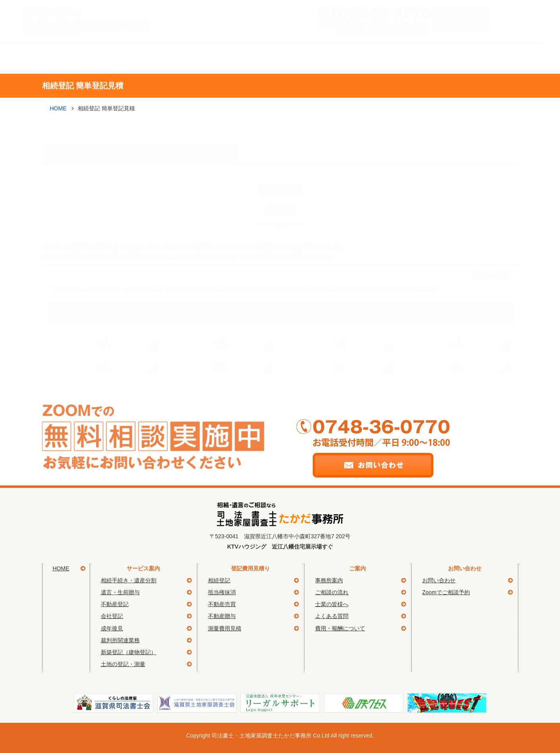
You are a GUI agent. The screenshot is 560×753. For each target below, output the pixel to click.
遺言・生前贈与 (120, 592)
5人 (103, 353)
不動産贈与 (164, 141)
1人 (103, 329)
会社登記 (112, 616)
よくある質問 (388, 58)
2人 (220, 329)
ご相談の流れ (302, 58)
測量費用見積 (216, 141)
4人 (457, 329)
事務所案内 (216, 58)
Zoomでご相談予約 (446, 592)
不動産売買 (222, 604)
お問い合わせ (439, 580)
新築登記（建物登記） (129, 652)
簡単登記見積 (473, 58)
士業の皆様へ (332, 604)
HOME (58, 108)
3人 (340, 329)
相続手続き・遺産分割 (129, 580)
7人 (340, 353)
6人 (220, 353)
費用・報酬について (340, 628)
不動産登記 (115, 604)
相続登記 (69, 141)
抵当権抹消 (115, 141)
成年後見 (112, 628)
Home (64, 58)
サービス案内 (131, 58)
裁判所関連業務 (120, 640)
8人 (457, 353)
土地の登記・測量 (123, 664)
